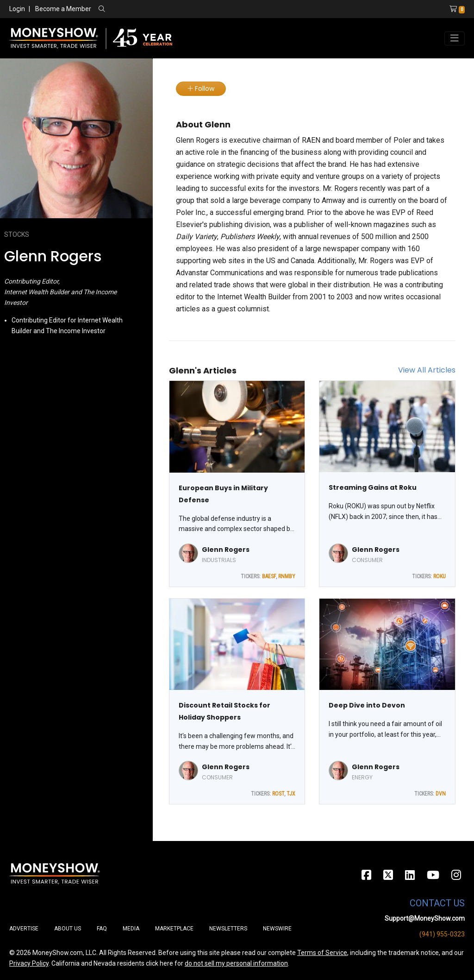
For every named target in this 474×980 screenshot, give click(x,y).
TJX (291, 794)
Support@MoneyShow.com (425, 918)
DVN (441, 794)
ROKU (440, 576)
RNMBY (287, 576)
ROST (278, 794)
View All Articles (427, 370)
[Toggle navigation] (455, 38)
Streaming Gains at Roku (373, 487)
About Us (68, 929)
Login (17, 9)
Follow (201, 89)
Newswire (277, 929)
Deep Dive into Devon (367, 705)
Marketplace (174, 929)
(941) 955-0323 (442, 934)
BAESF (269, 576)
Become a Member (63, 9)
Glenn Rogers (226, 550)
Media (131, 929)
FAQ (102, 929)
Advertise (24, 929)
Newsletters (228, 929)
